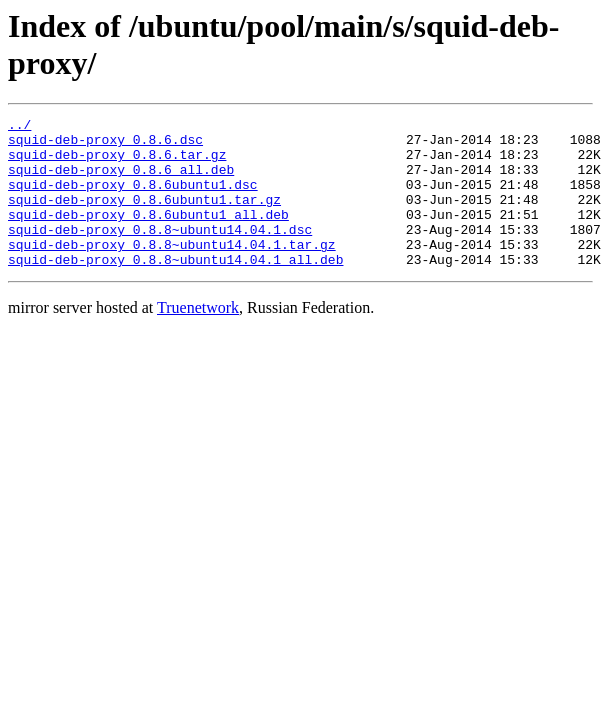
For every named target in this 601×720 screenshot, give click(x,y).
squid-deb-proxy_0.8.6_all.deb (121, 181)
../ (19, 127)
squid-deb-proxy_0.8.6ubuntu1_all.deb (148, 235)
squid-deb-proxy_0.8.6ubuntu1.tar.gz (144, 217)
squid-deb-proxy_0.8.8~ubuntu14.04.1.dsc (160, 253)
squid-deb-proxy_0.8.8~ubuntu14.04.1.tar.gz (172, 271)
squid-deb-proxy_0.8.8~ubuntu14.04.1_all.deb (175, 289)
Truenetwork (198, 337)
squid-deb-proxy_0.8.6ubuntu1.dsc (133, 199)
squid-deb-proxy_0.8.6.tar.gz (117, 163)
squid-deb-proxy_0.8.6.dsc (105, 145)
